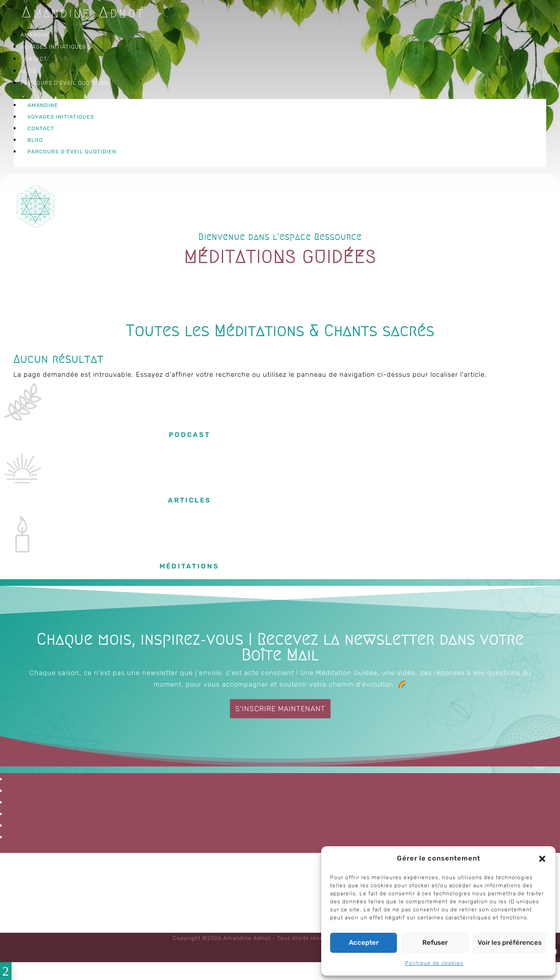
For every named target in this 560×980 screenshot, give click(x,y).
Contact (34, 59)
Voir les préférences (510, 943)
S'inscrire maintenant (280, 709)
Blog (28, 71)
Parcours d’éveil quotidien (65, 83)
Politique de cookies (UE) (49, 825)
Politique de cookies (434, 963)
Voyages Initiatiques (53, 47)
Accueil (19, 802)
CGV (14, 837)
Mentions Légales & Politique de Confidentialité (87, 814)
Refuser (435, 943)
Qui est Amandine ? (40, 791)
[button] (542, 859)
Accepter (364, 943)
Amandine (35, 35)
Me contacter (29, 779)
